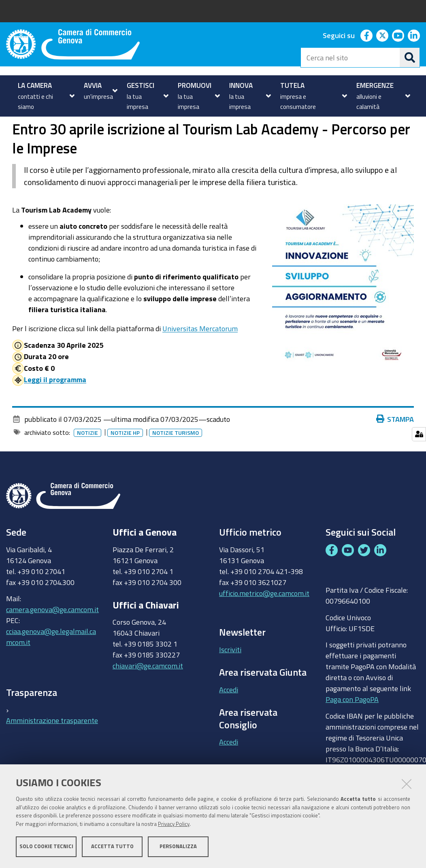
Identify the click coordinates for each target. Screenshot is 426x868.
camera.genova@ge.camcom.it (52, 637)
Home (11, 126)
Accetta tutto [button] (112, 847)
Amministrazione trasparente (52, 748)
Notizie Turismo (176, 460)
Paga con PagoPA (352, 727)
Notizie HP (125, 460)
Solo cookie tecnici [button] (46, 847)
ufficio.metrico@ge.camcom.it (264, 620)
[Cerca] (410, 57)
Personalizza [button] (178, 847)
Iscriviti (230, 677)
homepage (39, 126)
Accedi (229, 717)
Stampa (395, 446)
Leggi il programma (55, 407)
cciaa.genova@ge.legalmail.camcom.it (51, 664)
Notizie (78, 126)
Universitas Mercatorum (200, 356)
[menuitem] (45, 96)
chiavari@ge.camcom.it (148, 693)
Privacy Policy (174, 824)
